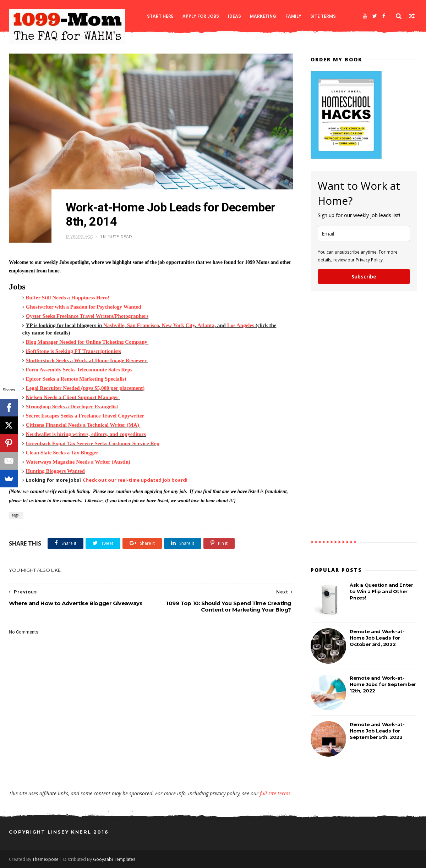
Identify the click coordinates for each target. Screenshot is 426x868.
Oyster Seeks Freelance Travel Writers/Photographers (87, 316)
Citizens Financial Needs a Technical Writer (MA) (83, 425)
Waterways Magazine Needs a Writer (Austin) (78, 462)
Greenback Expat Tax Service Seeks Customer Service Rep (93, 443)
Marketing (263, 16)
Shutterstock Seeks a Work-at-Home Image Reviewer (86, 360)
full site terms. (276, 793)
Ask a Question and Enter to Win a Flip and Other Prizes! (381, 591)
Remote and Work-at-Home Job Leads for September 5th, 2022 (377, 731)
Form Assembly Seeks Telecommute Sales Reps (79, 370)
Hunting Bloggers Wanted (55, 471)
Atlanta (206, 325)
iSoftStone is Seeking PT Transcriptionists (73, 351)
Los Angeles (241, 325)
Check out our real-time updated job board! (135, 480)
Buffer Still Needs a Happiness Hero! (68, 298)
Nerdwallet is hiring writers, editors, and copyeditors (86, 434)
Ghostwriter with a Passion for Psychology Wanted (84, 307)
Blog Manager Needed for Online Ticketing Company (87, 342)
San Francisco (143, 325)
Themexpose (45, 859)
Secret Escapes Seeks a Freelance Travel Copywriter (85, 416)
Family (293, 16)
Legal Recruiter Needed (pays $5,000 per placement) (85, 388)
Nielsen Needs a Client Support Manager (72, 397)
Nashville (114, 325)
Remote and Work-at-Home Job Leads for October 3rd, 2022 (377, 638)
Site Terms (323, 16)
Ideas (234, 16)
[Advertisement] (151, 769)
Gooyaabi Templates (114, 859)
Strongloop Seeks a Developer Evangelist (72, 407)
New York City (179, 325)
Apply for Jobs (201, 16)
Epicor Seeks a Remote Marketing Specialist (76, 379)
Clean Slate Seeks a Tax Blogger (62, 453)
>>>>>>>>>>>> (334, 542)
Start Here (160, 16)
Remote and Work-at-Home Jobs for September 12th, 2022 (383, 684)
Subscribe (364, 277)
